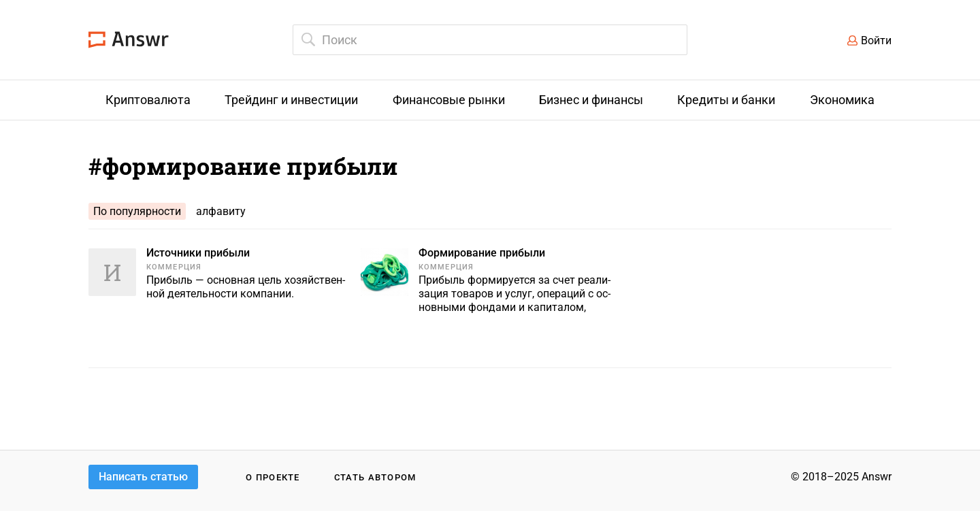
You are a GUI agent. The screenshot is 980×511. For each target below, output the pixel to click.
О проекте (273, 477)
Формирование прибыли (482, 253)
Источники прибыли (198, 253)
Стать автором (375, 477)
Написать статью (143, 477)
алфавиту (221, 211)
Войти (876, 40)
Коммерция (174, 267)
